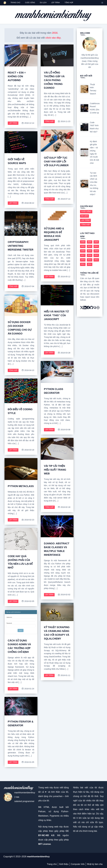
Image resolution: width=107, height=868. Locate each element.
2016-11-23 (64, 121)
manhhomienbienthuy (38, 857)
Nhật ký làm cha (95, 864)
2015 (96, 255)
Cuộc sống (86, 212)
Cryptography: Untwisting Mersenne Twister (21, 246)
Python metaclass (21, 486)
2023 (83, 246)
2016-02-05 (28, 601)
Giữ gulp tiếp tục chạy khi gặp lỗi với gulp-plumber (56, 162)
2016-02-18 (64, 507)
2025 (90, 242)
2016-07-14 (64, 199)
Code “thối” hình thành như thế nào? (94, 127)
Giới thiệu (64, 864)
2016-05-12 (64, 277)
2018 (96, 251)
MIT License (45, 844)
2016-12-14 (28, 123)
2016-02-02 (64, 595)
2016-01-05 (28, 762)
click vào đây (53, 38)
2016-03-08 (64, 430)
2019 (90, 251)
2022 (90, 246)
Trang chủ (52, 864)
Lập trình (13, 123)
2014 (83, 260)
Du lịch (84, 216)
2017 (83, 255)
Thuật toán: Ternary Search (93, 89)
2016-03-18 (28, 450)
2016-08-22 (28, 203)
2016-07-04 (28, 286)
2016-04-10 (28, 370)
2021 (96, 246)
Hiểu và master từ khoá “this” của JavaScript (56, 315)
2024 (96, 242)
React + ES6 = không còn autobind (17, 76)
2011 (83, 264)
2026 (83, 242)
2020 (83, 251)
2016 (55, 33)
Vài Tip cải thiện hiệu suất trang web (55, 470)
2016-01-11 (64, 675)
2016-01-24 (28, 689)
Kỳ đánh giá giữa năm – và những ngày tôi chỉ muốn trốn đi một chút (94, 152)
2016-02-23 (28, 520)
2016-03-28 (64, 353)
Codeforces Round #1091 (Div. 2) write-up (95, 108)
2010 (90, 264)
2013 (90, 260)
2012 (96, 260)
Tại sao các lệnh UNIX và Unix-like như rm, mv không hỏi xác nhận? (94, 184)
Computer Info (78, 864)
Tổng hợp (49, 121)
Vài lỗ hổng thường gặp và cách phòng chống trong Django (54, 80)
